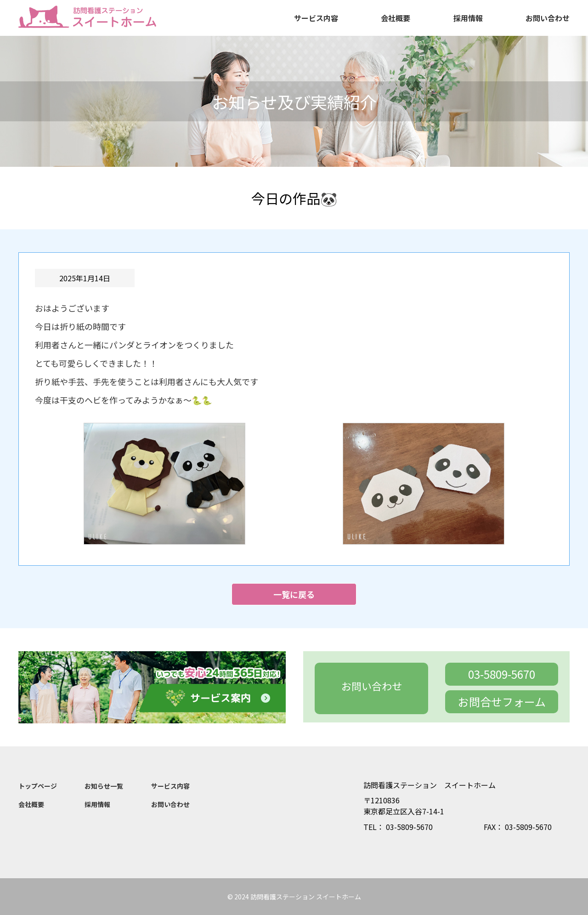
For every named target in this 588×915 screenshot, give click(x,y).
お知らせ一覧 (104, 786)
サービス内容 (316, 18)
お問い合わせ (548, 18)
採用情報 (468, 18)
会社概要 (396, 18)
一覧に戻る (294, 594)
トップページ (38, 786)
